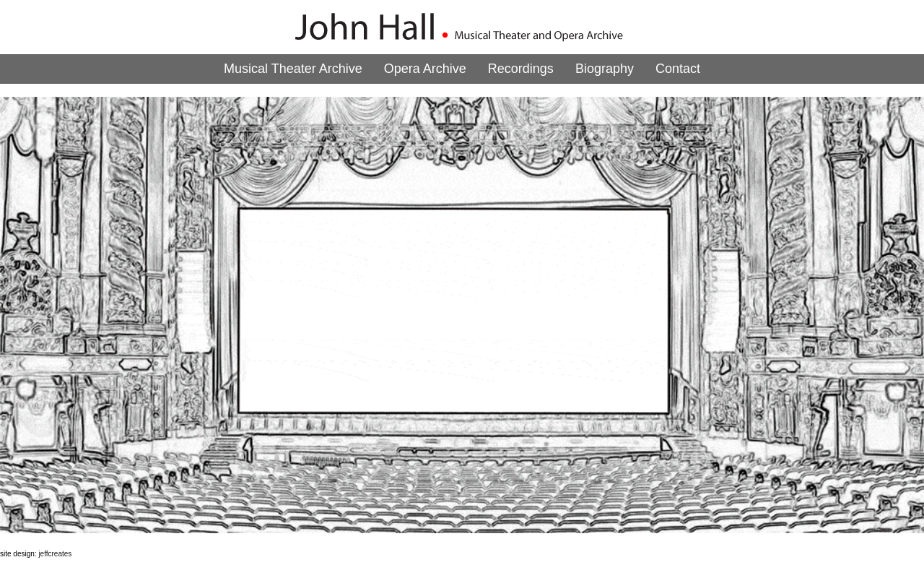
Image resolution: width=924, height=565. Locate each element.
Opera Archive (425, 69)
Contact (678, 69)
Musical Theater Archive (293, 69)
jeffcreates (55, 554)
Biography (605, 69)
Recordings (521, 69)
